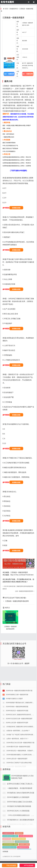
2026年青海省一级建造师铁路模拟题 (17, 735)
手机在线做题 (11, 865)
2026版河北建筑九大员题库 (14, 727)
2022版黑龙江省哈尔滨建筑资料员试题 (21, 813)
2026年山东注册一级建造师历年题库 (17, 751)
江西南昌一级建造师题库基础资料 (16, 601)
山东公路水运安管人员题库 (10, 846)
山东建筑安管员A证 (8, 843)
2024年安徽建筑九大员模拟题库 (18, 817)
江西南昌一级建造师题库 (19, 572)
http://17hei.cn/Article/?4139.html (22, 575)
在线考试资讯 (7, 848)
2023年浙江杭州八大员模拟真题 (18, 831)
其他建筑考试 (14, 9)
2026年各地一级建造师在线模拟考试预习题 (19, 719)
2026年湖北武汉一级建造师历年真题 (17, 739)
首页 (7, 9)
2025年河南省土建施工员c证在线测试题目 (22, 822)
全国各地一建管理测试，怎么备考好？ (18, 759)
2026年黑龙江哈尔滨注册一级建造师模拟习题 (20, 771)
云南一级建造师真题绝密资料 (25, 591)
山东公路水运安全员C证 (26, 846)
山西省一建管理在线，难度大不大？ (17, 767)
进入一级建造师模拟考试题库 (9, 74)
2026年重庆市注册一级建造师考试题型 (18, 775)
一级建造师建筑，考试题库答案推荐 (20, 808)
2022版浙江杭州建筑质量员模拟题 (19, 826)
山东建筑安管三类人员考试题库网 (11, 856)
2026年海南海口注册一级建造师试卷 (17, 723)
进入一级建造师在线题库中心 (28, 74)
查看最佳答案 (16, 208)
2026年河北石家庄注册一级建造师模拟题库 (19, 747)
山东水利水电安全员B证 (19, 848)
